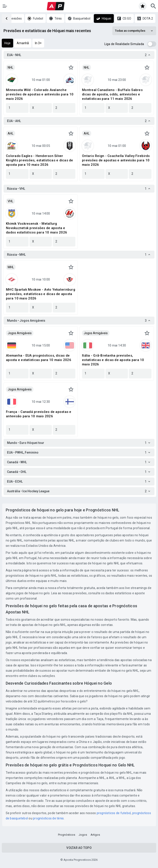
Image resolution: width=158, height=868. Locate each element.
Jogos (83, 835)
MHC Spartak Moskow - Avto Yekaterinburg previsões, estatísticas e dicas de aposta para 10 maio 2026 (41, 294)
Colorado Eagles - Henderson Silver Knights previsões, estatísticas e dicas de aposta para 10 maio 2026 (40, 160)
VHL (10, 201)
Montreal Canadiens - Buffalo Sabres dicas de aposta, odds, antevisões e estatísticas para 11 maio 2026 (112, 94)
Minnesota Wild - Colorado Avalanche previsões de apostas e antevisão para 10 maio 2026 (40, 94)
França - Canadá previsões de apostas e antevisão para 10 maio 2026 (39, 414)
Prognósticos (67, 835)
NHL (10, 67)
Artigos (95, 835)
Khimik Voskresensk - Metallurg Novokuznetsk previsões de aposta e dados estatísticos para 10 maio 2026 (36, 228)
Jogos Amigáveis (20, 333)
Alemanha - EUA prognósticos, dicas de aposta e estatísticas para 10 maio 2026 (39, 358)
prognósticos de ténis (48, 818)
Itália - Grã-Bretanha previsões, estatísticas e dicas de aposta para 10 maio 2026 (113, 360)
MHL (11, 267)
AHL (11, 133)
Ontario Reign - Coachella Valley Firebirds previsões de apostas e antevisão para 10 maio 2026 (116, 160)
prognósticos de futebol (114, 813)
